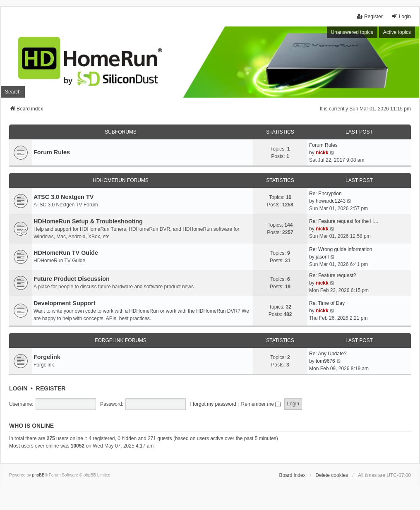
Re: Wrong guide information (341, 249)
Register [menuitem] (370, 16)
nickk (322, 153)
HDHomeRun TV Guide (66, 253)
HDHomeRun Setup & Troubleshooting (88, 221)
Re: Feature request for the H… (344, 221)
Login (18, 388)
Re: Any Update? (328, 354)
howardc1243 (331, 201)
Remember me (261, 404)
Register (51, 388)
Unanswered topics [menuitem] (352, 32)
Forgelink (47, 357)
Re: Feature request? (332, 275)
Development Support (65, 303)
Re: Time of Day (327, 303)
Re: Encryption (325, 194)
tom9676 (325, 361)
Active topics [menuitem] (397, 32)
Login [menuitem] (401, 16)
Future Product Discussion (72, 279)
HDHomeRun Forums (121, 180)
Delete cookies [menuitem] (332, 475)
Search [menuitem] (13, 92)
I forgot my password (213, 404)
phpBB (38, 475)
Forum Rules (52, 152)
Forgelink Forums (121, 340)
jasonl (322, 257)
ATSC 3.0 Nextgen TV (64, 197)
